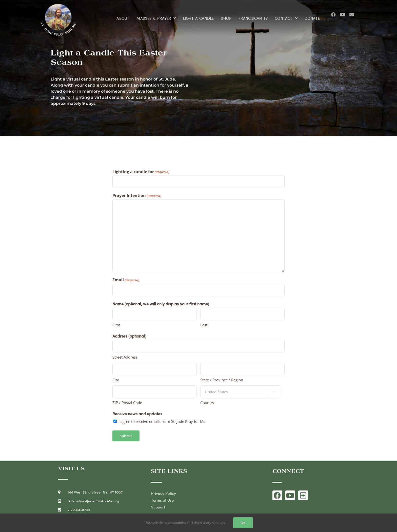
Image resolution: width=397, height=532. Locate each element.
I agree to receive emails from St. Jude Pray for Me (162, 421)
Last (204, 325)
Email (126, 280)
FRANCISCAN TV (253, 16)
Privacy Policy (164, 493)
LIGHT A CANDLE (198, 16)
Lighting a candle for (141, 172)
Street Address (125, 357)
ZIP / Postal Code (127, 403)
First (116, 325)
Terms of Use (162, 500)
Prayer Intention (137, 196)
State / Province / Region (222, 380)
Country (207, 403)
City (116, 380)
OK (243, 523)
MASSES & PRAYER (156, 16)
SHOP (226, 16)
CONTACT (286, 16)
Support (158, 507)
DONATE (312, 16)
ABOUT (123, 16)
